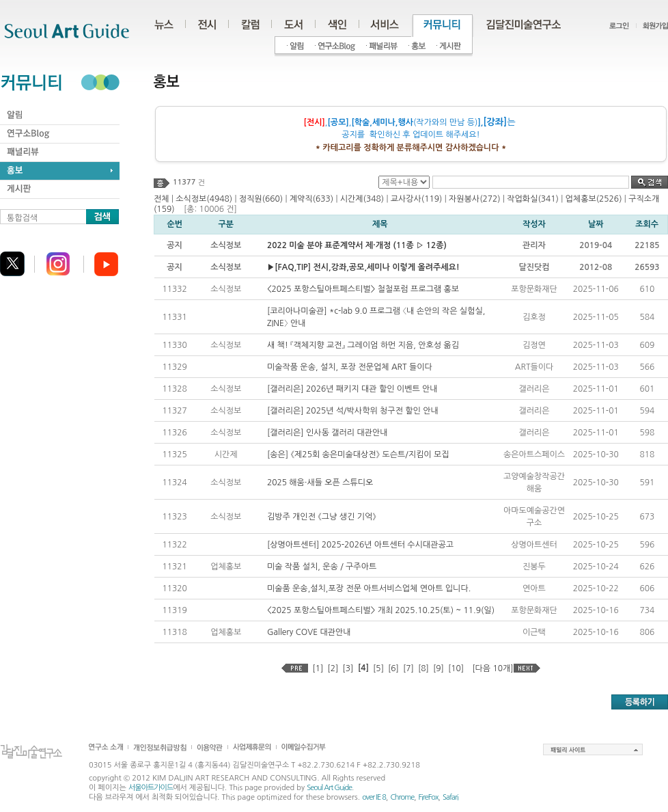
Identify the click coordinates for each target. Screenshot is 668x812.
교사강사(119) (417, 199)
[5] (378, 668)
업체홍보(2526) (594, 199)
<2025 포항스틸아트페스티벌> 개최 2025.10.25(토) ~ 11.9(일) (381, 610)
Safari (450, 797)
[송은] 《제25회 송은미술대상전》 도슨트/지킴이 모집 (358, 455)
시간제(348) (362, 199)
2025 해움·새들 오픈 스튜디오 (320, 483)
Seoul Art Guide (329, 788)
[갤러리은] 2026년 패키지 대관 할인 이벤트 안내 (352, 389)
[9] (439, 668)
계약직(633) (311, 199)
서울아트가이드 (151, 788)
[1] (318, 668)
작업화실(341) (533, 199)
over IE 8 (374, 797)
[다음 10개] (492, 668)
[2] (333, 668)
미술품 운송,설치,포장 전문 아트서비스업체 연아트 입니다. (369, 588)
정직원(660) (261, 199)
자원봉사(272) (475, 199)
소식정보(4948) (204, 199)
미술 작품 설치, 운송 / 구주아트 (322, 567)
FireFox (429, 797)
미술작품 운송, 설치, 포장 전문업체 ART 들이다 (350, 367)
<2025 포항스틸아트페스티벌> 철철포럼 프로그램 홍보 (363, 289)
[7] (408, 668)
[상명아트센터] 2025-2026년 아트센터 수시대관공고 (360, 545)
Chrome (402, 797)
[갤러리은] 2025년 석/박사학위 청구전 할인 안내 (353, 411)
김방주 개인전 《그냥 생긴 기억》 (322, 517)
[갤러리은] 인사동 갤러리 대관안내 (328, 433)
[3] (348, 668)
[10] (456, 668)
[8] (423, 668)
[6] (393, 668)
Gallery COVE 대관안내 (309, 632)
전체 (162, 199)
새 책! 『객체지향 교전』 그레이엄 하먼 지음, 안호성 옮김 (363, 345)
